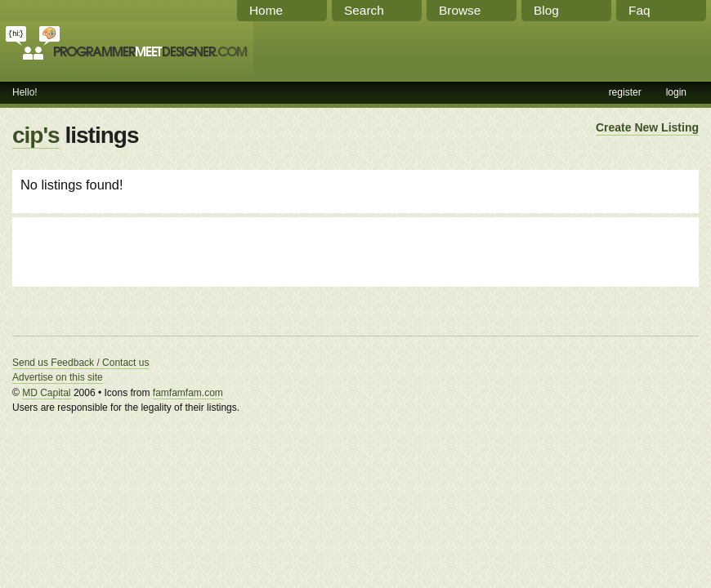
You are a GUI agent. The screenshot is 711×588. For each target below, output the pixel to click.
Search (364, 10)
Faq (639, 10)
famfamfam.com (188, 393)
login (676, 92)
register (625, 92)
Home (266, 10)
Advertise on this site (58, 377)
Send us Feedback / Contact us (80, 363)
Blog (546, 10)
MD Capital (46, 393)
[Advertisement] (212, 250)
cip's (36, 135)
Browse (460, 10)
